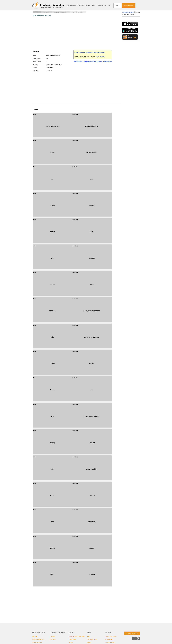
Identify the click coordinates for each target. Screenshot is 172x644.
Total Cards (37, 61)
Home (37, 12)
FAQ (89, 636)
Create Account (129, 6)
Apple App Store (111, 636)
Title (35, 55)
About (94, 6)
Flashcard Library (84, 6)
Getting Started (92, 639)
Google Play (109, 639)
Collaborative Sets (38, 639)
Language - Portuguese (60, 12)
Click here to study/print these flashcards (90, 52)
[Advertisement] (73, 33)
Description (37, 58)
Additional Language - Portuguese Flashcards (93, 61)
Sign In (117, 6)
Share (71, 642)
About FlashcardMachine (77, 636)
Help (110, 6)
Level (35, 68)
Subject (36, 65)
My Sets (35, 636)
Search (138, 6)
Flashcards (46, 12)
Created (36, 71)
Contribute (102, 6)
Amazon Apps (110, 642)
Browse (53, 639)
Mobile (108, 632)
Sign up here (101, 57)
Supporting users (128, 12)
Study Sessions (37, 642)
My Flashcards (71, 6)
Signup (89, 642)
